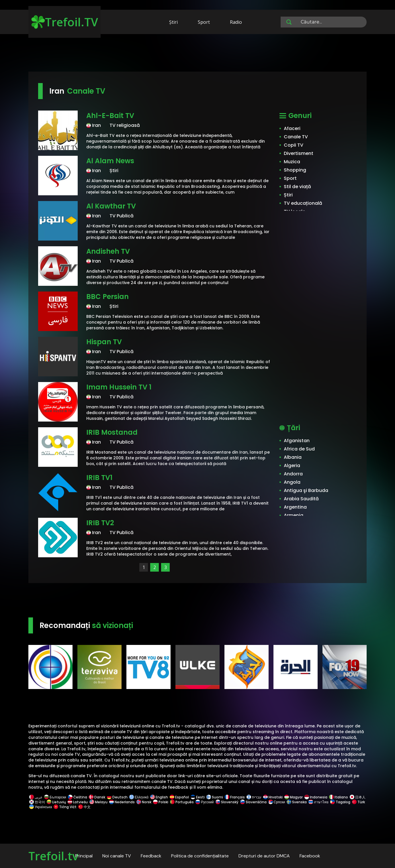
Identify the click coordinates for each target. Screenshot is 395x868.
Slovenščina (253, 802)
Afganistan (297, 441)
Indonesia (316, 797)
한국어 (37, 802)
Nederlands (122, 802)
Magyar (294, 797)
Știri (173, 22)
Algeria (292, 466)
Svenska (297, 802)
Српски (277, 802)
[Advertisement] (197, 54)
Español (179, 797)
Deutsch (117, 797)
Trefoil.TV (65, 22)
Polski (161, 802)
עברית (254, 797)
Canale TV (296, 137)
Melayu (98, 802)
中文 (84, 807)
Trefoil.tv (53, 856)
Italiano (339, 797)
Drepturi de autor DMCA (264, 856)
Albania (293, 457)
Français (235, 797)
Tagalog (340, 802)
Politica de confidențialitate (200, 856)
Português (182, 802)
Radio (236, 22)
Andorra (293, 474)
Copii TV (294, 145)
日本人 (357, 797)
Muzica (292, 162)
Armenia (294, 515)
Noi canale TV (117, 856)
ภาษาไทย (318, 802)
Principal (84, 856)
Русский (205, 802)
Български (55, 797)
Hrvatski (273, 797)
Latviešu (78, 802)
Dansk (97, 797)
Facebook (310, 856)
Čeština (78, 797)
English (159, 797)
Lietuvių (56, 802)
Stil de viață (297, 187)
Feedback (151, 856)
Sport (204, 22)
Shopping (295, 170)
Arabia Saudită (301, 499)
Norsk (144, 802)
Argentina (295, 507)
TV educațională (303, 203)
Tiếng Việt (65, 807)
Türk (358, 802)
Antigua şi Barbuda (306, 490)
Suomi (215, 797)
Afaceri (292, 128)
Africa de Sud (299, 449)
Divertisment (299, 153)
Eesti (198, 797)
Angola (292, 482)
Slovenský (227, 802)
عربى (36, 797)
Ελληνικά (139, 797)
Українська (41, 807)
